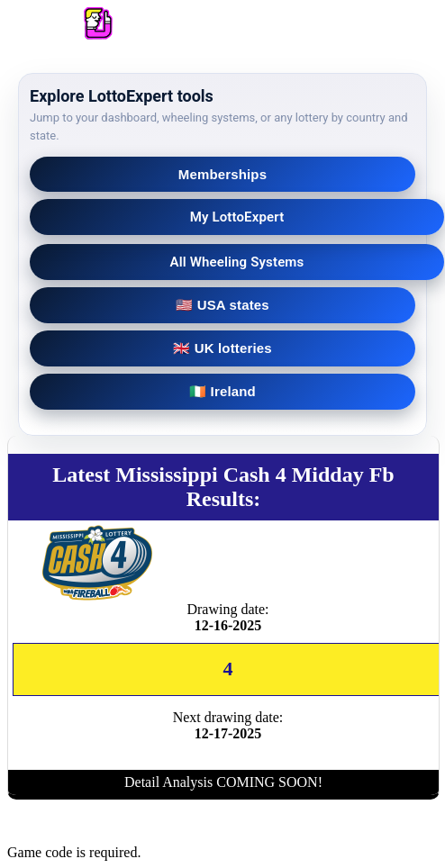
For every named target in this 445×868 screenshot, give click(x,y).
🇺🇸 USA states (222, 305)
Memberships (222, 174)
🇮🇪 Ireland (222, 391)
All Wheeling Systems (237, 262)
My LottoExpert (237, 217)
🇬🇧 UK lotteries (222, 348)
